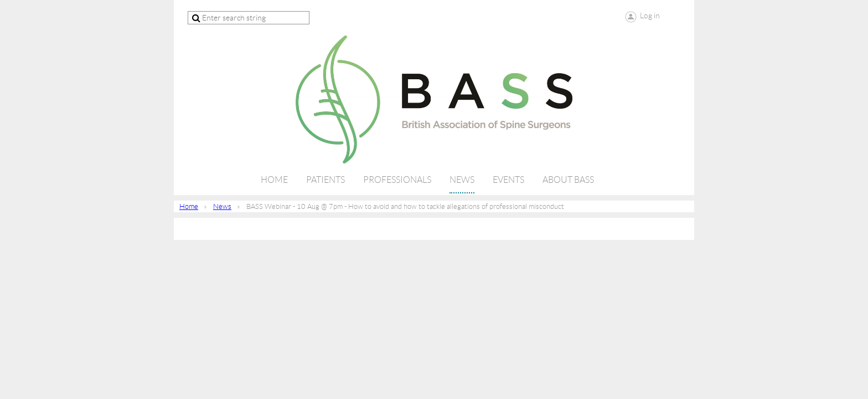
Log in (650, 16)
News (222, 206)
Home (189, 206)
